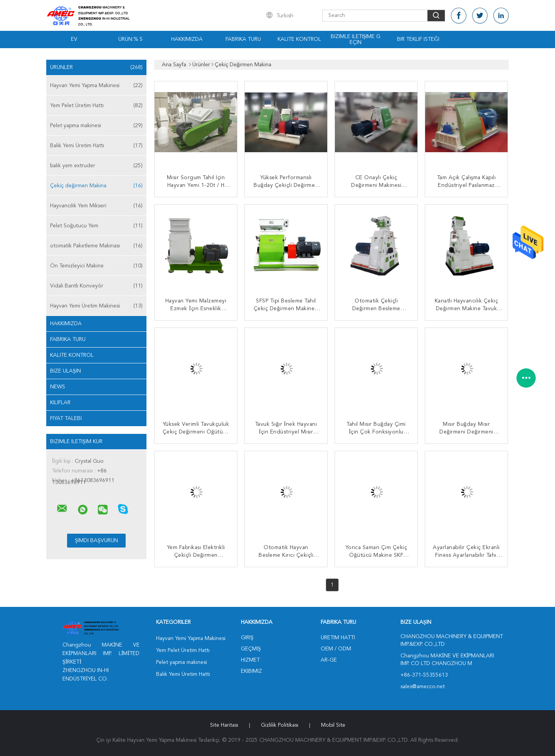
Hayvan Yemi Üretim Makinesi (96, 306)
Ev (74, 39)
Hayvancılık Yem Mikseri (96, 206)
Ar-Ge (329, 660)
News (58, 387)
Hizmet (250, 660)
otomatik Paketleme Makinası (96, 246)
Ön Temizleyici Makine (96, 266)
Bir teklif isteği (418, 39)
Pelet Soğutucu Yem (96, 226)
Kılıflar (60, 403)
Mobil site (333, 725)
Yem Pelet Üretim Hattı (96, 106)
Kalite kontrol (299, 39)
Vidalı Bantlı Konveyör (96, 286)
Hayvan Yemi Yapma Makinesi (96, 86)
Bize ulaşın (66, 371)
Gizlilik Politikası (280, 725)
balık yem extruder (96, 166)
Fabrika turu (243, 39)
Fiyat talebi (66, 418)
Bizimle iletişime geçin (356, 39)
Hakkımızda (187, 39)
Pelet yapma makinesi (96, 126)
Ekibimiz (251, 671)
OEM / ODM (336, 649)
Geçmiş (251, 649)
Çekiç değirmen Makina (96, 186)
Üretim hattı (338, 638)
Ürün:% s (130, 39)
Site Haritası (224, 725)
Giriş (247, 638)
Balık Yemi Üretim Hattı (96, 146)
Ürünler (96, 67)
